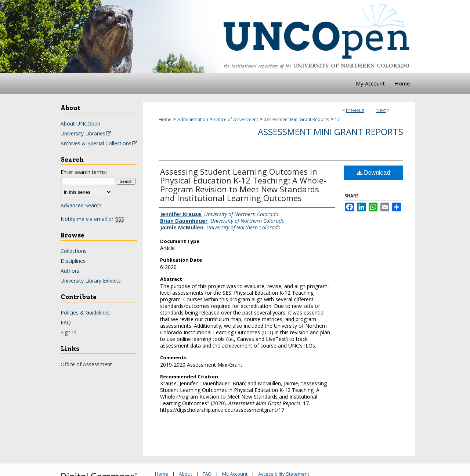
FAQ (66, 322)
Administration (193, 119)
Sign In (68, 332)
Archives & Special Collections (99, 143)
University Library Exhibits (91, 281)
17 (337, 119)
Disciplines (73, 261)
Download (374, 173)
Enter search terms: (84, 172)
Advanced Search (81, 205)
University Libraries (86, 133)
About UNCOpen (80, 123)
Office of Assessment (236, 119)
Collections (74, 251)
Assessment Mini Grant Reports (297, 119)
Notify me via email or (92, 219)
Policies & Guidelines (85, 313)
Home (165, 119)
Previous (355, 110)
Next (381, 110)
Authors (70, 271)
